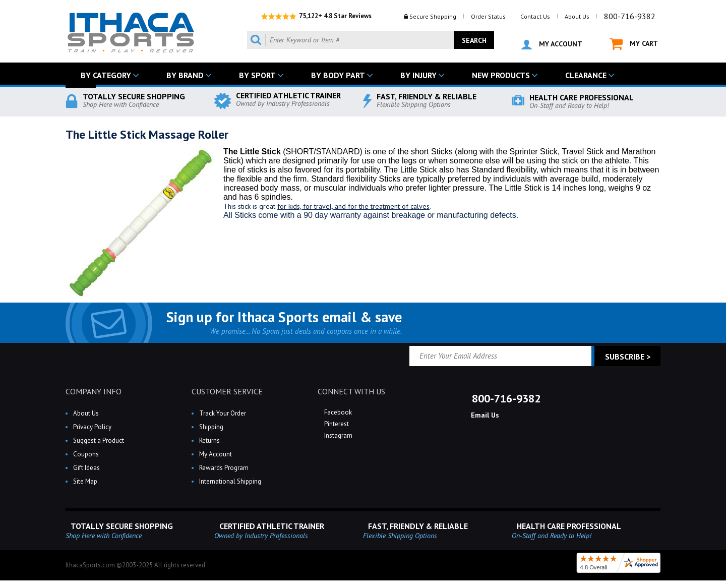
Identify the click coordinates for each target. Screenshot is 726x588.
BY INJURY (418, 75)
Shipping (211, 427)
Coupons (86, 454)
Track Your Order (223, 413)
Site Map (85, 481)
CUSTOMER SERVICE (227, 391)
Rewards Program (224, 468)
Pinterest (336, 424)
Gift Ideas (86, 468)
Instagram (338, 435)
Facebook (337, 412)
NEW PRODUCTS (501, 75)
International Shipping (230, 481)
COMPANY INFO (94, 391)
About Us (577, 16)
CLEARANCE (586, 75)
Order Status (488, 16)
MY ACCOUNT (552, 44)
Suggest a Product (99, 440)
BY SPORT (257, 75)
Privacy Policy (92, 427)
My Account (216, 454)
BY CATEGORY (106, 75)
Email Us (484, 415)
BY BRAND (185, 75)
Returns (209, 440)
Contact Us (535, 16)
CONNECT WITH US (351, 391)
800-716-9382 (630, 16)
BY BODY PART (338, 75)
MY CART (634, 44)
